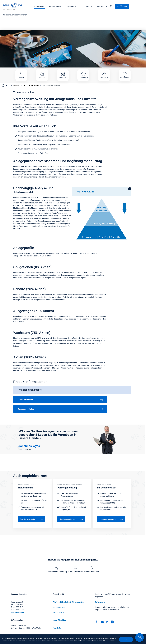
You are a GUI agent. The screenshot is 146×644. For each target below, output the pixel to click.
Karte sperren (100, 585)
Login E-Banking (59, 603)
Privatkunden (39, 6)
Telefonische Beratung (57, 552)
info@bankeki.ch (18, 595)
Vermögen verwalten (31, 68)
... (9, 68)
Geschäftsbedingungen (67, 634)
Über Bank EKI (102, 6)
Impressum (50, 634)
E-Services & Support (74, 6)
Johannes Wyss (29, 429)
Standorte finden (92, 552)
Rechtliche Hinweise (87, 634)
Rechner (89, 6)
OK (126, 639)
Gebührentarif (58, 595)
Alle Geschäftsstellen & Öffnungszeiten (68, 585)
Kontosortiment (59, 590)
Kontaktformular (75, 552)
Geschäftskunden (55, 6)
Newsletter (57, 611)
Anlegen (16, 68)
